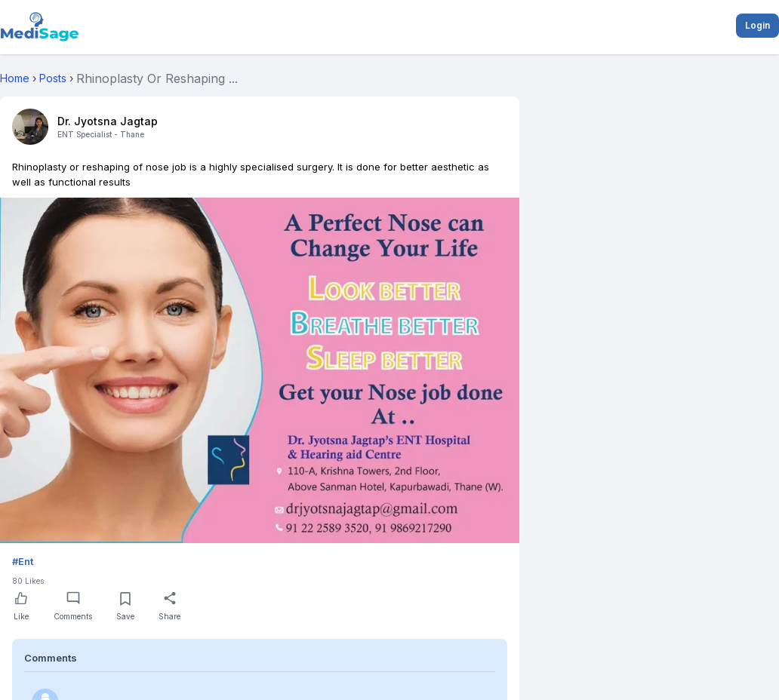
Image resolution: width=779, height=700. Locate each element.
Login (757, 25)
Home (15, 78)
